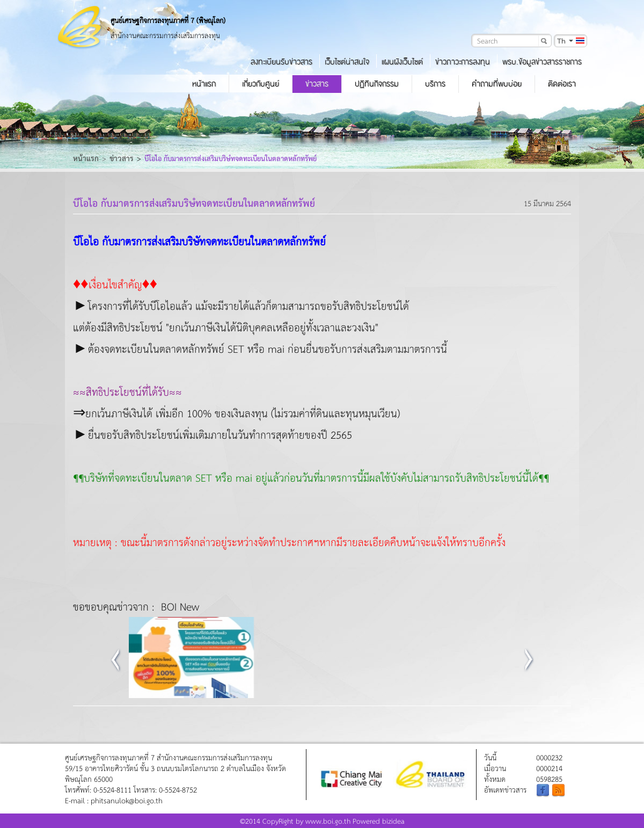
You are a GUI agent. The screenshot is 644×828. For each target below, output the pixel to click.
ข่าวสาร (317, 84)
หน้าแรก (204, 84)
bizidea (393, 821)
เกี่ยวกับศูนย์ (261, 84)
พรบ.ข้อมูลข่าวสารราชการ (542, 62)
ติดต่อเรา (562, 84)
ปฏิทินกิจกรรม (377, 84)
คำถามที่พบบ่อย (497, 84)
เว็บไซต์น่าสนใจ (347, 62)
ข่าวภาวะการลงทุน (463, 62)
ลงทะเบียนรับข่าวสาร (281, 62)
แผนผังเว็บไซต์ (402, 62)
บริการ (435, 84)
